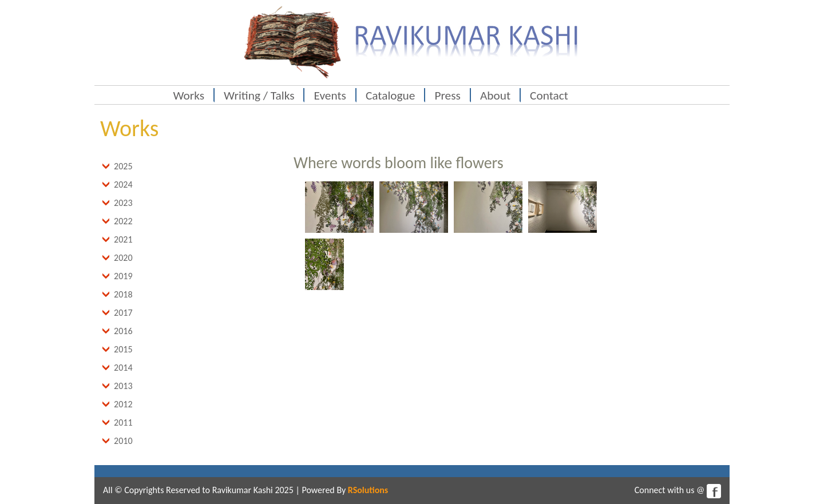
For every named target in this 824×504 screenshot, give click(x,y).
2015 (123, 349)
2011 (123, 422)
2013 (123, 386)
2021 (123, 239)
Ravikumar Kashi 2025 (253, 490)
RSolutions (368, 490)
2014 (123, 368)
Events (330, 95)
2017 (123, 313)
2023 (123, 203)
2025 (123, 166)
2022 (123, 221)
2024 (123, 184)
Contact (549, 95)
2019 (123, 276)
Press (447, 95)
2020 (123, 258)
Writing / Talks (259, 95)
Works (189, 95)
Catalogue (391, 95)
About (495, 95)
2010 (123, 441)
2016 (123, 331)
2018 (123, 294)
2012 (123, 404)
